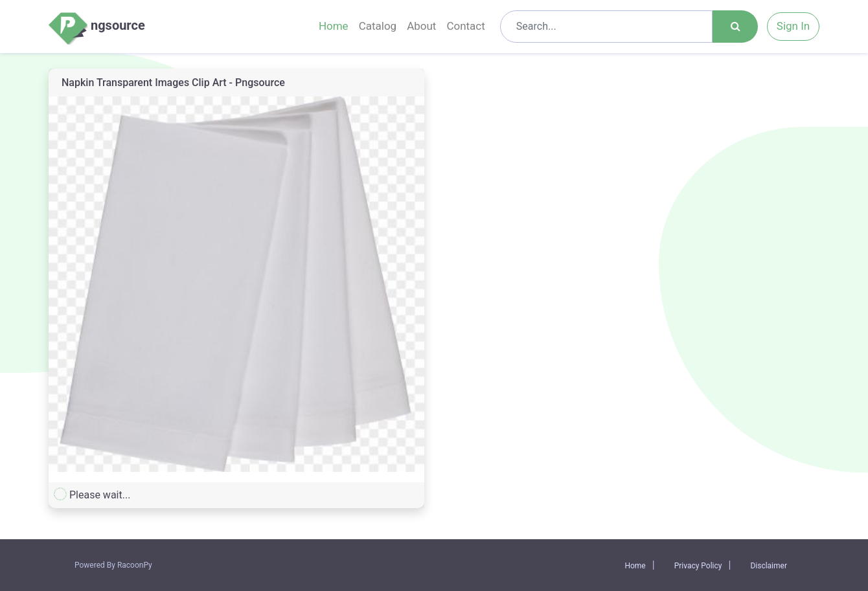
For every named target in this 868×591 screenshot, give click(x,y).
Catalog (378, 26)
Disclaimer (769, 566)
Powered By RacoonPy (113, 565)
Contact (465, 26)
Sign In (793, 26)
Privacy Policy (698, 566)
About (421, 26)
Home (334, 26)
